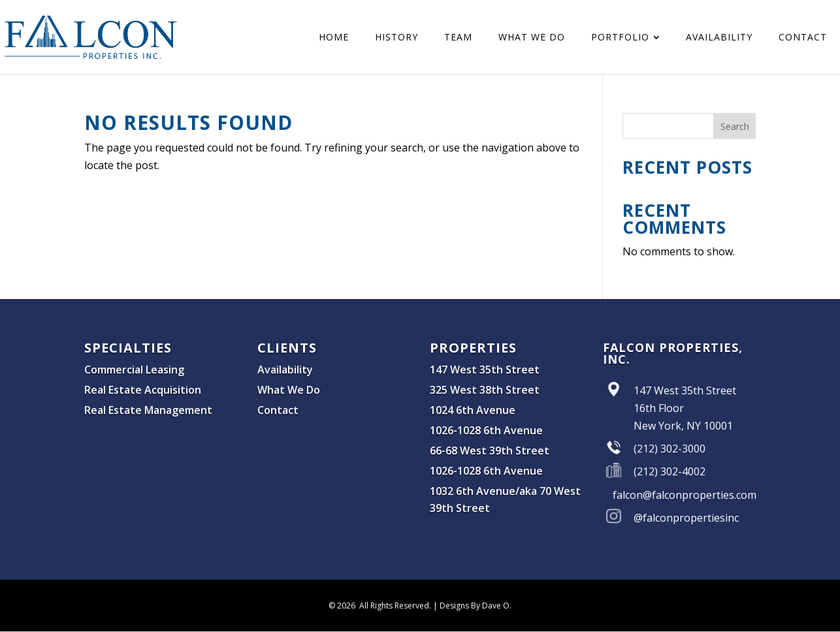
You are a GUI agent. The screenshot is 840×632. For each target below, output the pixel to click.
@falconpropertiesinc (686, 518)
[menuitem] (334, 37)
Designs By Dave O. (476, 606)
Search (735, 126)
